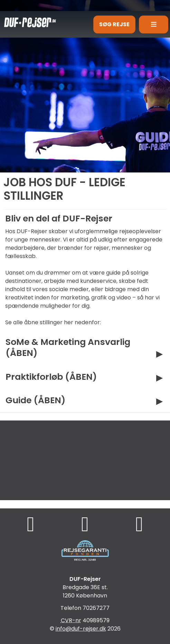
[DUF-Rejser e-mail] (81, 629)
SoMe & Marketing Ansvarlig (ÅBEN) (68, 347)
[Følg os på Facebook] (31, 524)
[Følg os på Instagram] (139, 524)
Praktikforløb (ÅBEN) (51, 377)
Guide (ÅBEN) (35, 400)
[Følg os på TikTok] (85, 524)
